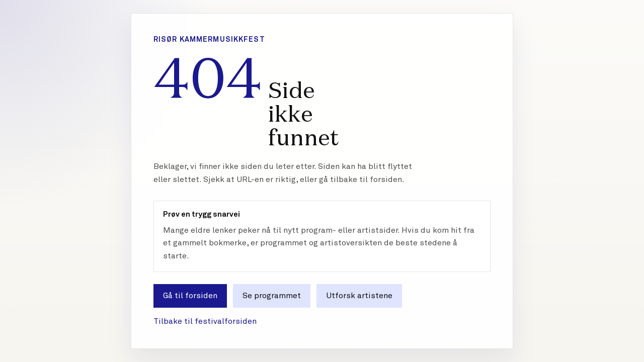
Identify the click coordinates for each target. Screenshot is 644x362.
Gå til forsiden (190, 296)
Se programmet (272, 296)
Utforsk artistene (359, 296)
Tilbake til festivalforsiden (205, 321)
